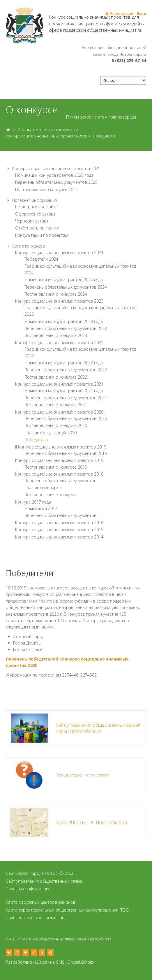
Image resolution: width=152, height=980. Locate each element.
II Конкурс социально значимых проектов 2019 (61, 447)
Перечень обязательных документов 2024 (66, 287)
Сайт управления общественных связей (45, 881)
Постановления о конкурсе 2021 (56, 405)
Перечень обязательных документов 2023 (66, 328)
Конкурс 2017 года (33, 502)
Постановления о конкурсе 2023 (56, 335)
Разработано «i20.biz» (27, 962)
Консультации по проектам (42, 235)
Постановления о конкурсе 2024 (56, 294)
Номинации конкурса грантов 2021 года (64, 390)
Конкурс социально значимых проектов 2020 (46, 136)
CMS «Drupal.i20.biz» (75, 962)
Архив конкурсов (59, 130)
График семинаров (43, 488)
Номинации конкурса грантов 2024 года (64, 280)
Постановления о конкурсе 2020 (56, 425)
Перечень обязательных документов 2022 (66, 370)
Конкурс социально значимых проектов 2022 (59, 343)
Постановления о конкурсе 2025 (46, 189)
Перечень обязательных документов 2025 (56, 182)
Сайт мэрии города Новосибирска (40, 873)
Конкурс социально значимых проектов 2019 (59, 460)
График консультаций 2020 (51, 433)
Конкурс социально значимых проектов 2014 (59, 537)
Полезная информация (35, 200)
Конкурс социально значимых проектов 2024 (59, 253)
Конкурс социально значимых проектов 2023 (59, 301)
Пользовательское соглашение (36, 918)
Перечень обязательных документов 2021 (66, 398)
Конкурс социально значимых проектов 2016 (59, 523)
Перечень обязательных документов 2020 (66, 418)
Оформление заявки (35, 214)
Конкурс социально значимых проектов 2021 (59, 384)
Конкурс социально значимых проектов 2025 (56, 168)
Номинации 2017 (41, 508)
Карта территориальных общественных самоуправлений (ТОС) (68, 910)
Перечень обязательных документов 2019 (66, 453)
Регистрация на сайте (36, 207)
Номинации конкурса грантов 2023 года (64, 321)
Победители (104, 136)
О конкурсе (28, 130)
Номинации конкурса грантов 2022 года (64, 363)
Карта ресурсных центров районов (41, 902)
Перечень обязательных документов (60, 481)
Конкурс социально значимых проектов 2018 (59, 474)
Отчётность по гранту (37, 228)
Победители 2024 (41, 259)
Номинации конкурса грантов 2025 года (54, 175)
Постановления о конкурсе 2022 (56, 377)
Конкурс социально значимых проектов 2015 (59, 530)
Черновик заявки (32, 221)
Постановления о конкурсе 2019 (56, 467)
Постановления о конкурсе (51, 495)
